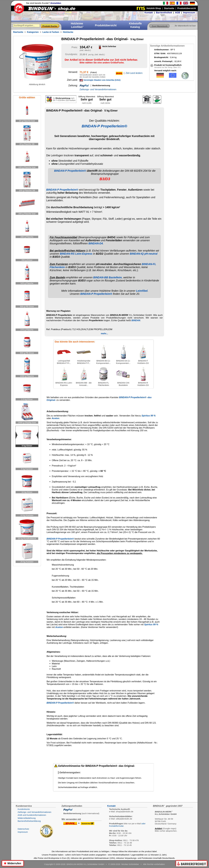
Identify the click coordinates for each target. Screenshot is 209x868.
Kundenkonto (24, 809)
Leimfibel (142, 291)
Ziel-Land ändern (134, 73)
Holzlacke (68, 32)
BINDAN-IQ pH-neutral (144, 254)
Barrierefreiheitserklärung (29, 821)
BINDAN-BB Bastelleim (108, 277)
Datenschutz (23, 829)
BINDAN (136, 320)
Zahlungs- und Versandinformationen (98, 89)
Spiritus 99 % (149, 416)
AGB (177, 13)
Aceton (56, 418)
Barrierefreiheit (164, 13)
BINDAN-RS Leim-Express (76, 254)
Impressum (189, 13)
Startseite (18, 32)
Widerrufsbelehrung (27, 818)
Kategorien (33, 32)
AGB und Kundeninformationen (32, 815)
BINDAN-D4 (96, 243)
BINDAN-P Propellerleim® (104, 126)
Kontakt (149, 13)
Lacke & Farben (51, 32)
